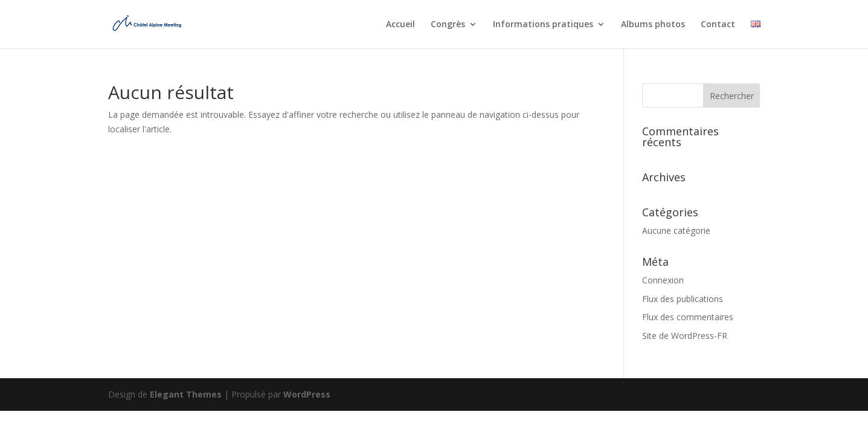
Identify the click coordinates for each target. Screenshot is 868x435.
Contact (718, 25)
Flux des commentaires (688, 317)
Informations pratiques (543, 25)
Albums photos (653, 25)
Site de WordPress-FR (685, 336)
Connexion (663, 280)
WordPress (307, 394)
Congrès (448, 25)
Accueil (400, 25)
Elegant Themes (186, 394)
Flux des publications (683, 299)
